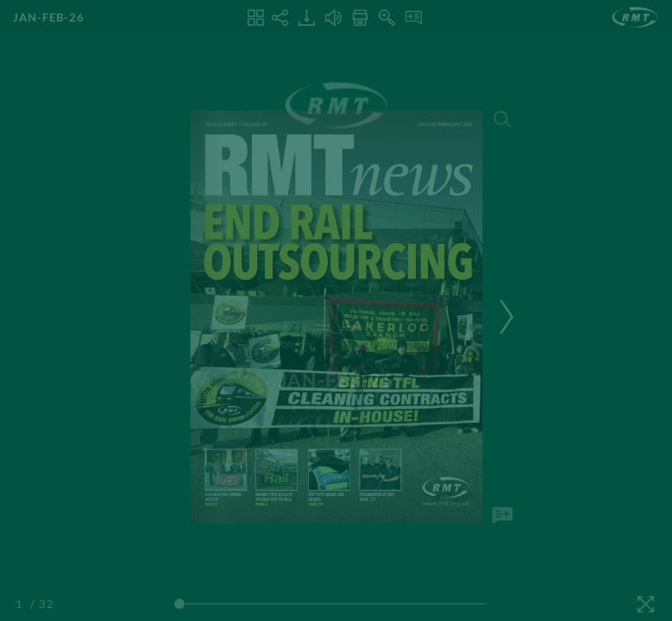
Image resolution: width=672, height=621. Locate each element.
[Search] (502, 119)
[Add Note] (502, 516)
